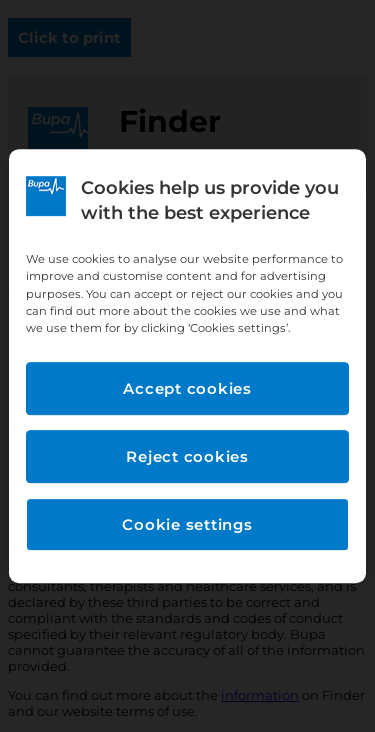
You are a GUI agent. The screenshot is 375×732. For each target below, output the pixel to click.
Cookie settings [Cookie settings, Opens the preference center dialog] (187, 524)
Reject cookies (187, 456)
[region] (187, 366)
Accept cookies (187, 388)
